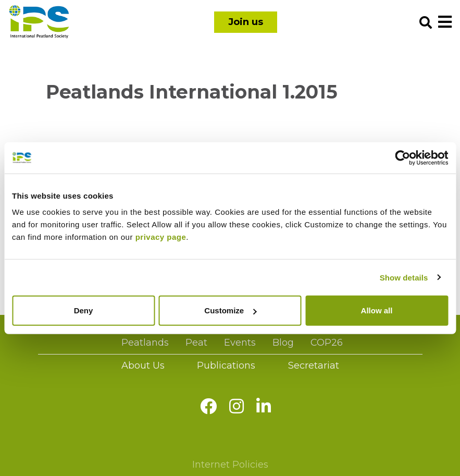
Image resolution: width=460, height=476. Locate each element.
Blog (283, 343)
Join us (246, 22)
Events (240, 343)
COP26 (327, 343)
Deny (84, 310)
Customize (230, 310)
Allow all (377, 310)
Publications (226, 365)
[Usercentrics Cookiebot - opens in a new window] (402, 157)
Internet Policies (230, 465)
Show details (404, 277)
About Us (143, 365)
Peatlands (145, 343)
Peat (196, 343)
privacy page (161, 237)
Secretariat (314, 365)
